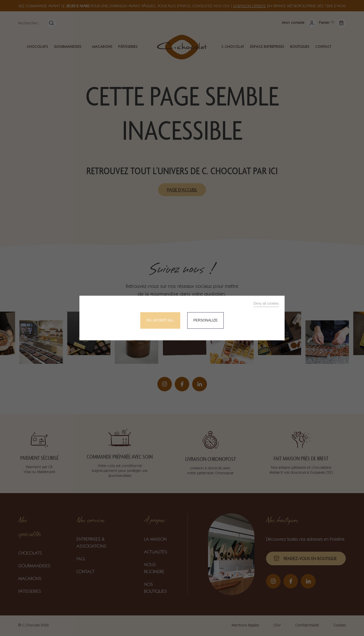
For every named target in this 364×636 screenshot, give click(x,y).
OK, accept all (160, 320)
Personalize (205, 320)
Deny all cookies (266, 304)
